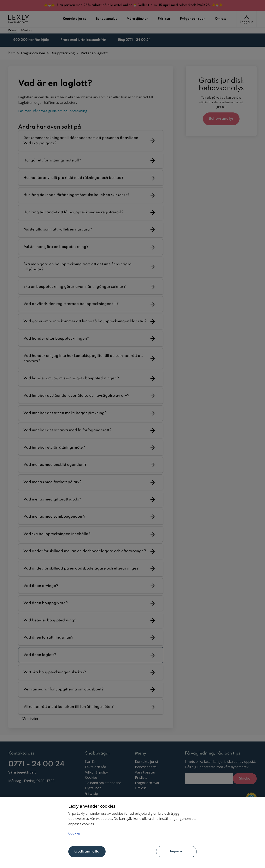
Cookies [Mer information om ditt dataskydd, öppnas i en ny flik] (75, 833)
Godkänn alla (87, 851)
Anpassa (153, 851)
